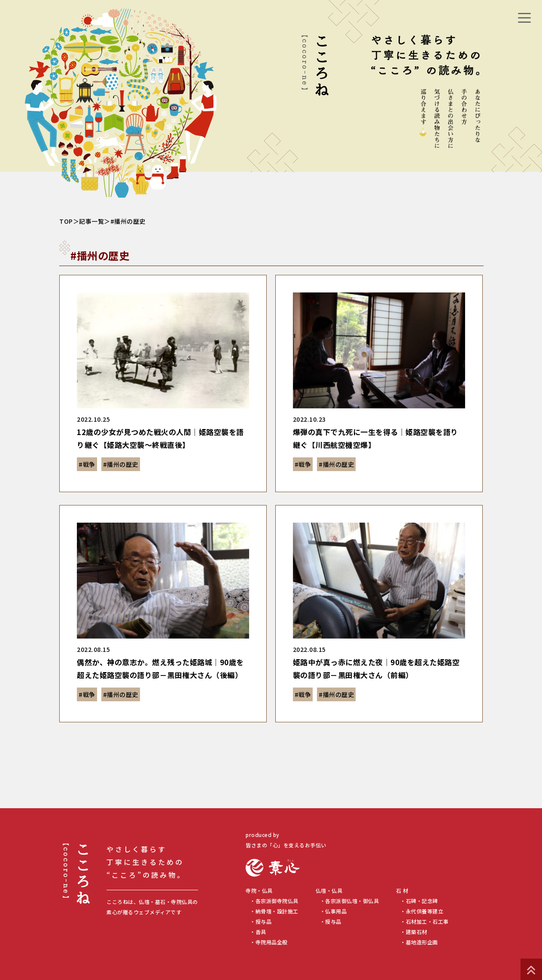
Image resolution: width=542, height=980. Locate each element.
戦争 (89, 464)
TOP (66, 221)
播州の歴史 (123, 464)
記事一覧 (91, 221)
